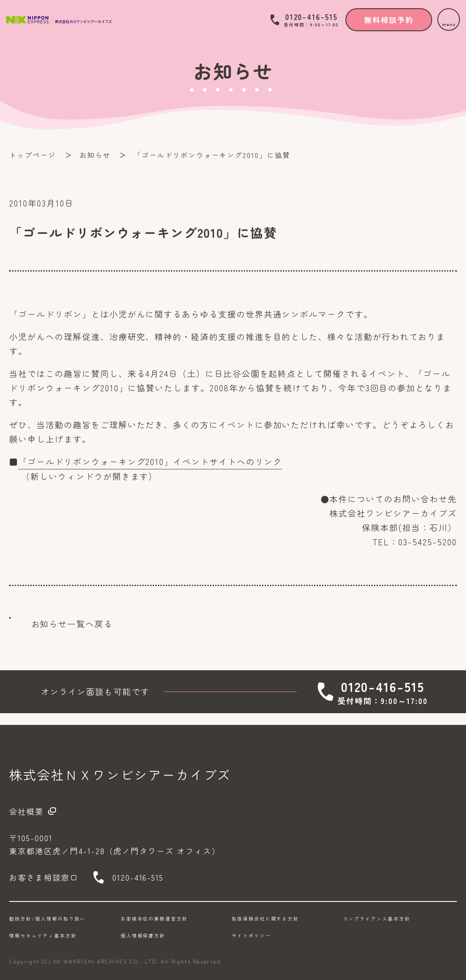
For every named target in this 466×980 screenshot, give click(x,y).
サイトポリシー (251, 936)
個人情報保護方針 (143, 936)
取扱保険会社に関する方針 (265, 919)
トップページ (33, 155)
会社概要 (26, 811)
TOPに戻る (435, 632)
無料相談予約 (389, 20)
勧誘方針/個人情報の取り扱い (47, 919)
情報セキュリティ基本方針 (43, 936)
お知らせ (95, 155)
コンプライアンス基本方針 (376, 919)
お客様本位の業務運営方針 (154, 919)
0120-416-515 (311, 20)
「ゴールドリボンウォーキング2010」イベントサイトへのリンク (150, 462)
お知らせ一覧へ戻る (72, 624)
